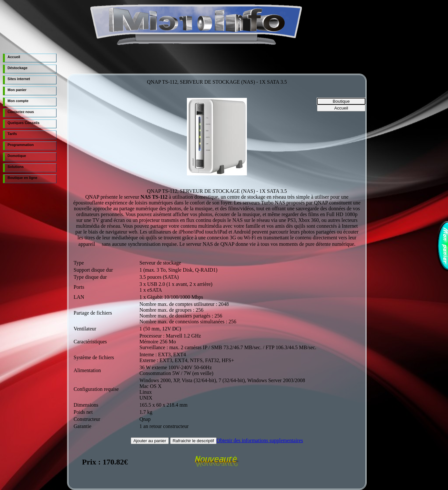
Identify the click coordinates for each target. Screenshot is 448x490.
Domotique (17, 156)
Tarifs (12, 134)
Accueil (14, 57)
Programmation (20, 145)
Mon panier (17, 90)
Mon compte (18, 101)
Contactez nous (21, 112)
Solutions (15, 167)
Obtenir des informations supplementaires (260, 440)
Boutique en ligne (22, 178)
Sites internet (19, 79)
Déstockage (17, 68)
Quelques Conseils (23, 123)
